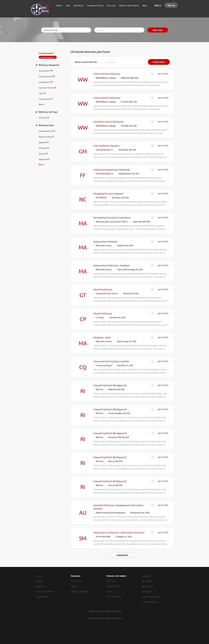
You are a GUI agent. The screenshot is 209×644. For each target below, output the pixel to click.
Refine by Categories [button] (49, 65)
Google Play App (150, 602)
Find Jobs (158, 30)
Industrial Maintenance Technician (112, 170)
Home (38, 576)
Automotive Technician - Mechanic (112, 265)
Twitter (149, 581)
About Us (40, 586)
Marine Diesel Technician (107, 74)
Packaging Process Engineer (108, 193)
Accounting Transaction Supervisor (112, 217)
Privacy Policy (42, 597)
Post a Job (76, 581)
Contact (39, 581)
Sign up (171, 5)
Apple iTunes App (150, 597)
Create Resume (114, 586)
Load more (122, 555)
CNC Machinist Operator (107, 146)
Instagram (147, 591)
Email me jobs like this (86, 62)
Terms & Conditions (45, 591)
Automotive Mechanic (105, 241)
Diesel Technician (103, 289)
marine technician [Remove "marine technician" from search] (47, 57)
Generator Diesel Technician (108, 122)
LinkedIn (150, 586)
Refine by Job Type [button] (48, 112)
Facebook (147, 576)
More (41, 104)
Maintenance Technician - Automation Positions (119, 532)
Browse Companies (80, 591)
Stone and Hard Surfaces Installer (111, 361)
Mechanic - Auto (102, 337)
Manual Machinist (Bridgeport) (110, 385)
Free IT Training (114, 596)
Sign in (158, 5)
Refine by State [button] (46, 125)
